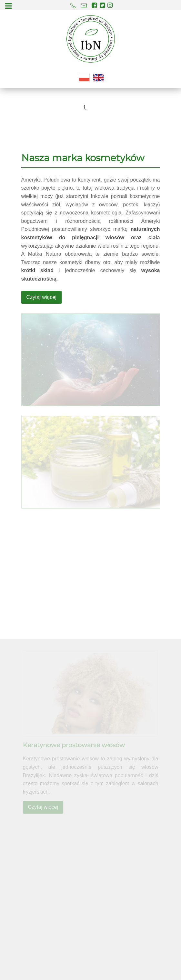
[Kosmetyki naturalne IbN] (91, 39)
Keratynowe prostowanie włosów (74, 745)
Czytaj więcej (41, 297)
